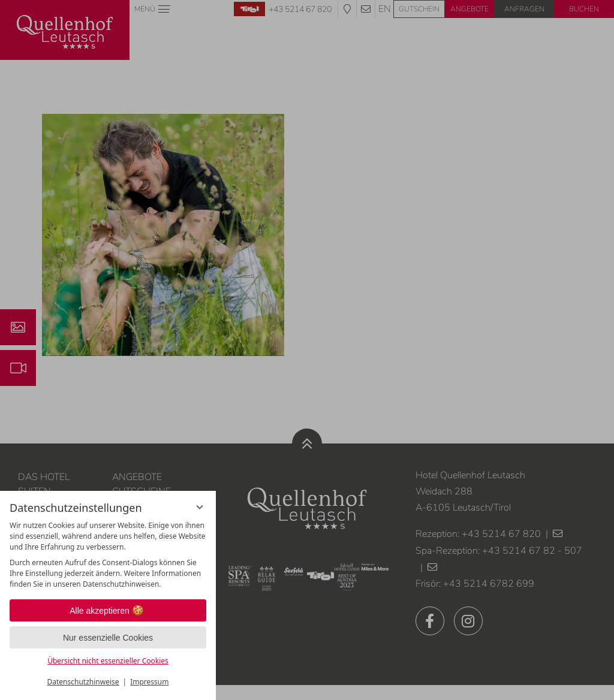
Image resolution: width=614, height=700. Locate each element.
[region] (108, 555)
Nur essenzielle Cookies (108, 638)
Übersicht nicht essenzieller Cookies (108, 661)
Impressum (149, 682)
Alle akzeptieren (108, 611)
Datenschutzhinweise (83, 682)
